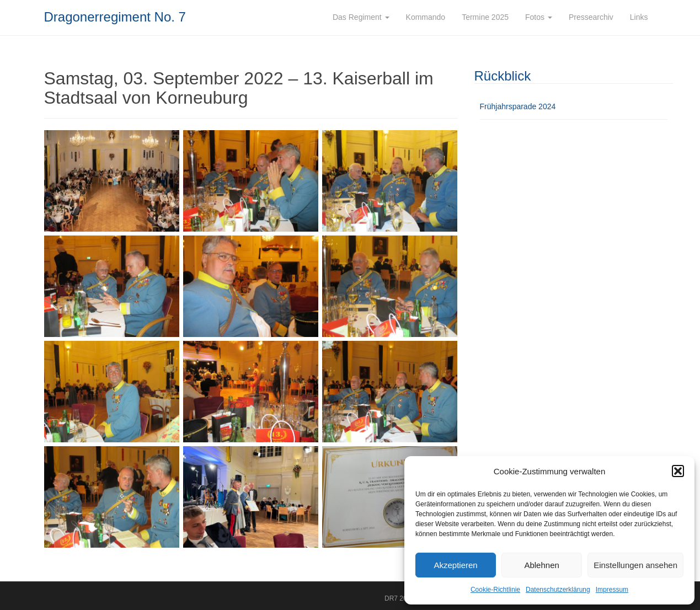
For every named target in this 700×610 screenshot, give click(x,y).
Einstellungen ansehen (635, 565)
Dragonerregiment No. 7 (115, 17)
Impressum (612, 590)
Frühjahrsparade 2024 (518, 106)
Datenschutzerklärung (558, 590)
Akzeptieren (455, 565)
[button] (678, 471)
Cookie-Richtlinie (495, 590)
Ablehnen (541, 565)
